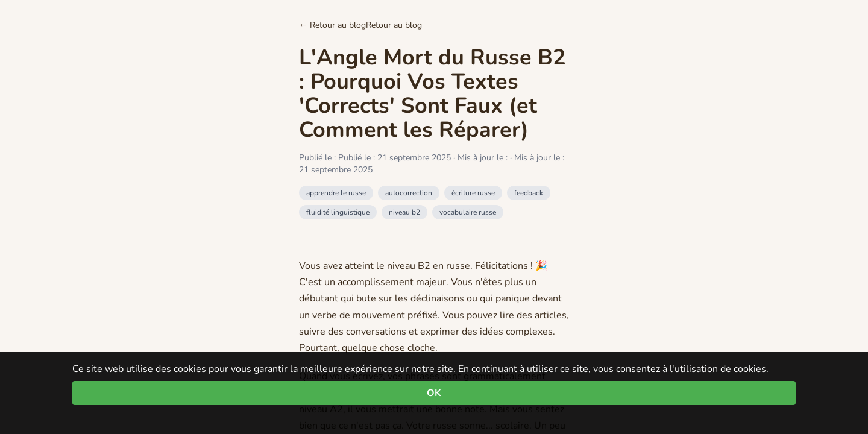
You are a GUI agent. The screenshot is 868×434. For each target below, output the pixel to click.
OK (434, 393)
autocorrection (409, 193)
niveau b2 (404, 212)
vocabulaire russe (468, 212)
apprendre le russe (336, 193)
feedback (529, 193)
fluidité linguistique (338, 212)
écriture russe (473, 193)
